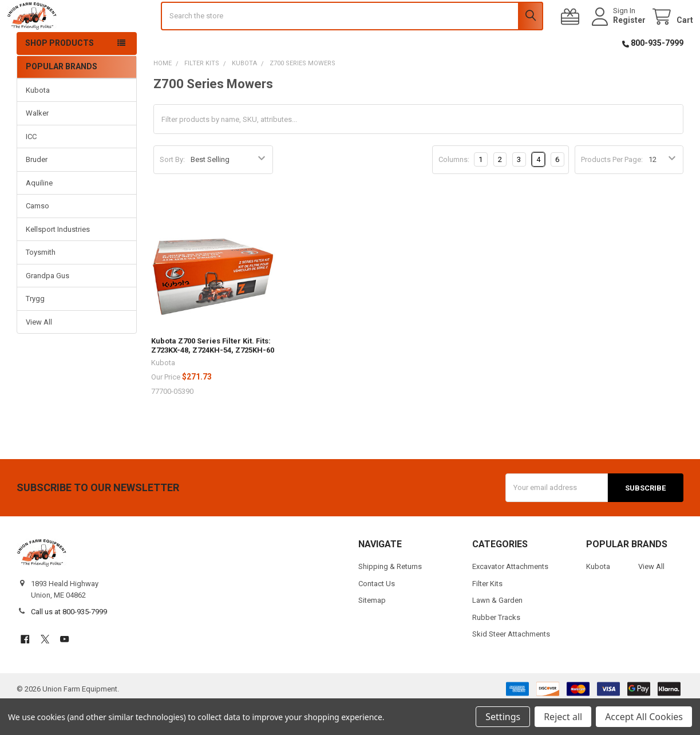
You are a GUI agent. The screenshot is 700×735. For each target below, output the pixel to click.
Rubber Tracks (496, 648)
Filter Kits (487, 614)
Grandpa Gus (48, 306)
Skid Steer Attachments (511, 664)
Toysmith (41, 283)
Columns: (454, 190)
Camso (37, 237)
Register (620, 35)
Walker (37, 144)
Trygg (35, 329)
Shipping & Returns (390, 597)
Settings (503, 717)
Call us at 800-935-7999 (69, 642)
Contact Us (377, 614)
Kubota (38, 120)
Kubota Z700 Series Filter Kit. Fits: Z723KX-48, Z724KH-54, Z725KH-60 (213, 376)
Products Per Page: (612, 190)
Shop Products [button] (60, 74)
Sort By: (172, 190)
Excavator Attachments (510, 597)
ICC (31, 167)
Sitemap (372, 631)
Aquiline (39, 213)
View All (39, 352)
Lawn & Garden (497, 631)
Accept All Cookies (644, 717)
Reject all (563, 717)
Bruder (37, 190)
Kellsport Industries (58, 260)
